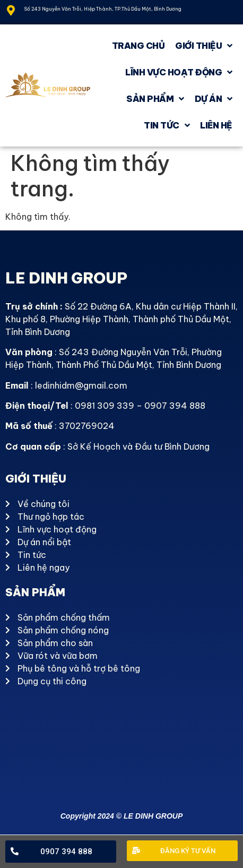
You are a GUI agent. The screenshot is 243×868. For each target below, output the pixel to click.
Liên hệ (216, 125)
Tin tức (167, 125)
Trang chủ (138, 46)
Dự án (214, 99)
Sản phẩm (155, 99)
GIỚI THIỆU (204, 46)
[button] (61, 852)
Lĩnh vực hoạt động (179, 72)
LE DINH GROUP (66, 278)
